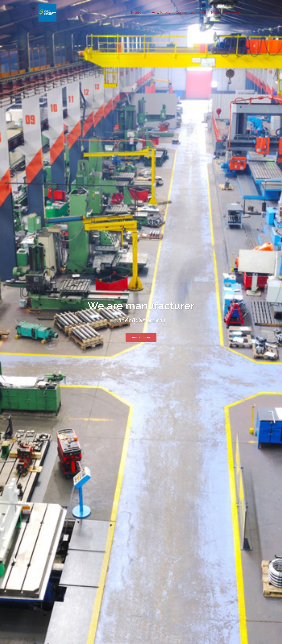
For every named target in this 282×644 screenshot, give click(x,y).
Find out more (141, 338)
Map (215, 13)
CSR (203, 13)
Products (139, 13)
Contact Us (185, 13)
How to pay (161, 13)
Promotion (232, 13)
